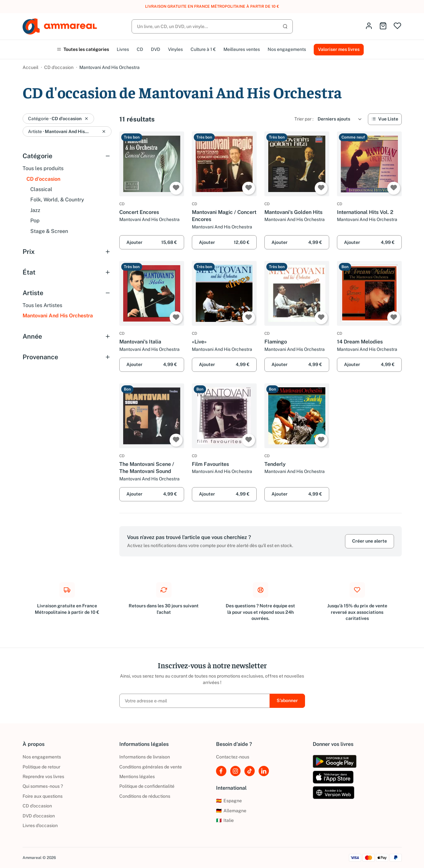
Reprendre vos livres (43, 776)
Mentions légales (137, 776)
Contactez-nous (233, 757)
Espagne (229, 801)
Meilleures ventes (242, 49)
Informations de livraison (145, 757)
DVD (156, 49)
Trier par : (304, 119)
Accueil (30, 67)
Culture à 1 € (203, 49)
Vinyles (175, 49)
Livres (123, 49)
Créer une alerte (370, 541)
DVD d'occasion (39, 816)
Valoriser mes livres (339, 49)
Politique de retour (41, 767)
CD (140, 49)
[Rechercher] (212, 26)
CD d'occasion (59, 67)
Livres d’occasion (40, 825)
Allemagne (231, 811)
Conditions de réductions (145, 796)
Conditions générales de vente (151, 767)
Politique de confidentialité (147, 786)
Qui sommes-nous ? (43, 786)
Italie (225, 820)
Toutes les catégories (83, 49)
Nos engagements (287, 49)
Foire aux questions (43, 796)
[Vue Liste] (385, 119)
